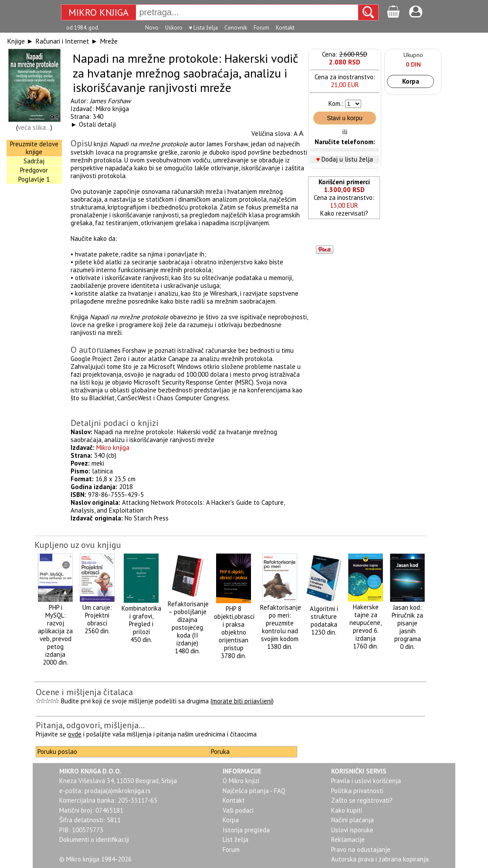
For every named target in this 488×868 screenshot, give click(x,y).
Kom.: (336, 103)
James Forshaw (110, 101)
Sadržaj (34, 161)
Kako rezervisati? (344, 213)
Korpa (411, 81)
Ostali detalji (97, 124)
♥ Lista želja (204, 28)
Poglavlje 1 (34, 179)
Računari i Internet (62, 41)
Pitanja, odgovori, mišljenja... (90, 725)
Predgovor (34, 170)
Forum (261, 28)
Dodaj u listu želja (347, 159)
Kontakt (285, 28)
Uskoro (174, 28)
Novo (152, 28)
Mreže (109, 41)
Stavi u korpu (345, 118)
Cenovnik (236, 28)
